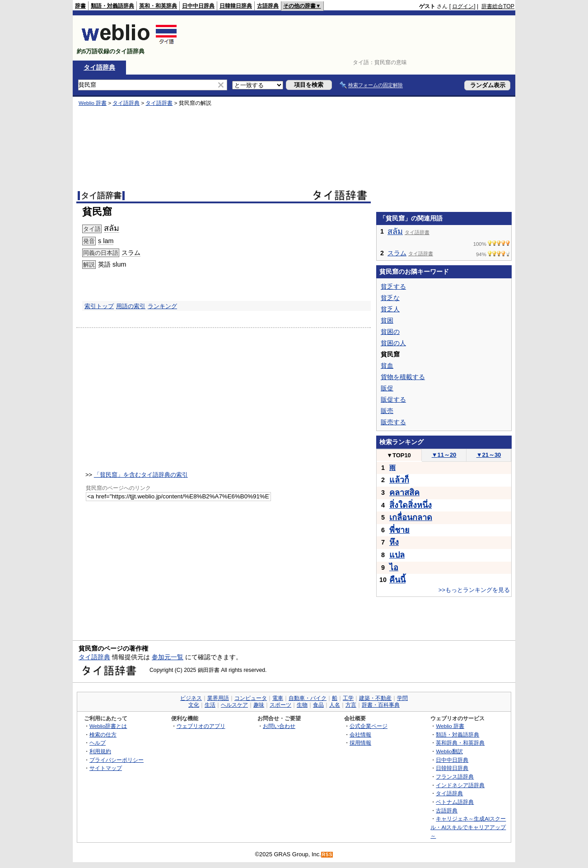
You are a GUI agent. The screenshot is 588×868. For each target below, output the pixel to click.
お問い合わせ (279, 726)
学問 (402, 698)
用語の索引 (131, 306)
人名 (335, 705)
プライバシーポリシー (117, 760)
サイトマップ (106, 768)
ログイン (463, 6)
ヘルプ (98, 743)
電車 (278, 698)
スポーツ (280, 705)
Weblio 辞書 (93, 103)
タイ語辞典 (99, 67)
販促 (387, 388)
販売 (387, 411)
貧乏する (393, 286)
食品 (318, 705)
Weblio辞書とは (108, 726)
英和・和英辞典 (158, 6)
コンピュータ (251, 698)
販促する (393, 399)
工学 (348, 698)
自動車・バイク (308, 698)
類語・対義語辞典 (112, 6)
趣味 (259, 705)
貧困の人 (393, 343)
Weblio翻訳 (449, 751)
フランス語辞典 (455, 777)
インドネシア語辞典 (460, 785)
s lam (106, 241)
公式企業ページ (369, 726)
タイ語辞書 (159, 103)
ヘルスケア (234, 705)
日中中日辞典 (198, 6)
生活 (210, 705)
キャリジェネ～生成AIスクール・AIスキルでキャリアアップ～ (468, 827)
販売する (393, 422)
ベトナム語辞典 (455, 802)
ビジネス (191, 698)
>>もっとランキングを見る (474, 590)
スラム (131, 253)
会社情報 (360, 734)
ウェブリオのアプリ (201, 726)
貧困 (387, 320)
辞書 (80, 6)
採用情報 (360, 743)
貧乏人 (390, 309)
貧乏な (390, 298)
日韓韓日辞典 (236, 6)
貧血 (387, 366)
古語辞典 (268, 6)
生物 (302, 705)
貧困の (390, 332)
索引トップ (99, 306)
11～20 (444, 455)
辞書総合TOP (498, 6)
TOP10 (399, 455)
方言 (351, 705)
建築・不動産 (375, 698)
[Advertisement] (350, 38)
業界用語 (218, 698)
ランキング (162, 306)
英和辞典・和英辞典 (460, 743)
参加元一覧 (168, 657)
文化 (194, 705)
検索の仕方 (103, 734)
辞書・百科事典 (381, 705)
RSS (327, 855)
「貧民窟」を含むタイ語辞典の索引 (141, 475)
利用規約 (100, 751)
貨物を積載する (403, 377)
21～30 (489, 455)
